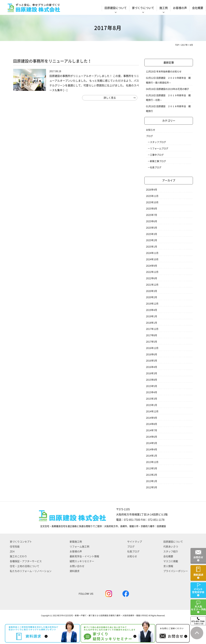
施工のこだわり (18, 556)
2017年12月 (152, 329)
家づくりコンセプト (21, 542)
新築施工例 (76, 542)
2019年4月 (152, 310)
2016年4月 (152, 367)
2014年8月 (152, 424)
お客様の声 (180, 8)
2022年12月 (152, 272)
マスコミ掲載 (171, 561)
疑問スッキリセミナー (82, 561)
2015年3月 (152, 399)
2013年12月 (152, 462)
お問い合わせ (77, 566)
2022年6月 (152, 278)
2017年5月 (152, 342)
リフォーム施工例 (79, 547)
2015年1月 (152, 405)
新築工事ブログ (158, 161)
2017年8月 (152, 335)
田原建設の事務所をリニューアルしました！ (52, 61)
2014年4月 (152, 449)
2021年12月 (152, 285)
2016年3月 (152, 373)
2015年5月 (152, 386)
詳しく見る (110, 98)
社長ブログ (156, 167)
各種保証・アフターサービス (26, 561)
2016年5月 (152, 361)
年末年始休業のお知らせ (169, 72)
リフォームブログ (159, 148)
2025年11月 (152, 196)
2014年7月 (152, 430)
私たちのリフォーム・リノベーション (31, 571)
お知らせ (151, 130)
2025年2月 (152, 240)
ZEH (12, 551)
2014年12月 (152, 411)
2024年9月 (152, 266)
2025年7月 (152, 215)
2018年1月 (152, 323)
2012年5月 (152, 487)
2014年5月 (152, 443)
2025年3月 (152, 234)
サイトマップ (135, 542)
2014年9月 (152, 418)
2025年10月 (152, 202)
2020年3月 (152, 291)
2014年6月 (152, 437)
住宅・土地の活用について (25, 566)
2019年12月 (152, 304)
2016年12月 (152, 348)
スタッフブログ (158, 142)
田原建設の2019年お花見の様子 (173, 89)
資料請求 (75, 571)
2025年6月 (152, 221)
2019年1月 (152, 316)
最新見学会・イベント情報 (84, 556)
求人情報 (168, 566)
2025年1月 (152, 247)
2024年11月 (152, 253)
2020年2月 (152, 297)
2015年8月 (152, 380)
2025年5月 (152, 228)
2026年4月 (152, 190)
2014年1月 (152, 456)
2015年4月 (152, 392)
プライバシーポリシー (176, 571)
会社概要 (198, 8)
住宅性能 (15, 547)
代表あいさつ (171, 547)
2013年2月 (152, 475)
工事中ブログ (157, 155)
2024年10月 (152, 259)
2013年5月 (152, 468)
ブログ (149, 136)
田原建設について (173, 542)
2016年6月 (152, 354)
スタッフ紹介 (171, 551)
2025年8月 (152, 209)
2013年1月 (152, 481)
